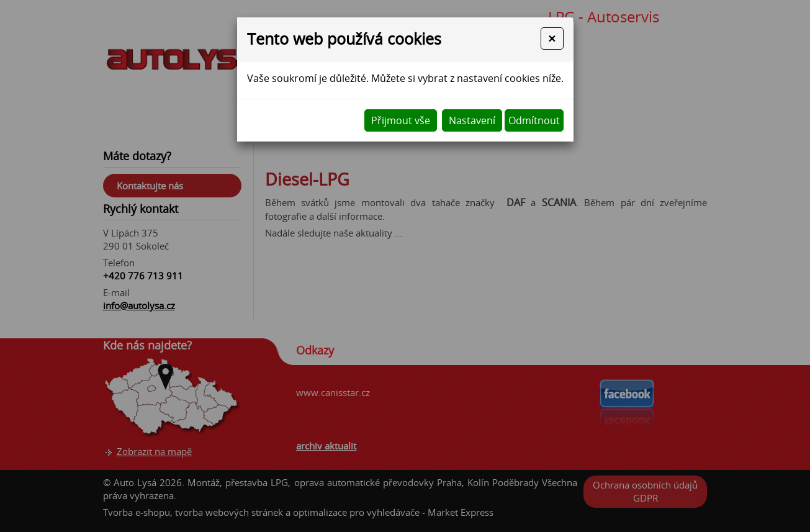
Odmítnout (534, 120)
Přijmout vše (401, 120)
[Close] (552, 38)
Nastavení (472, 120)
